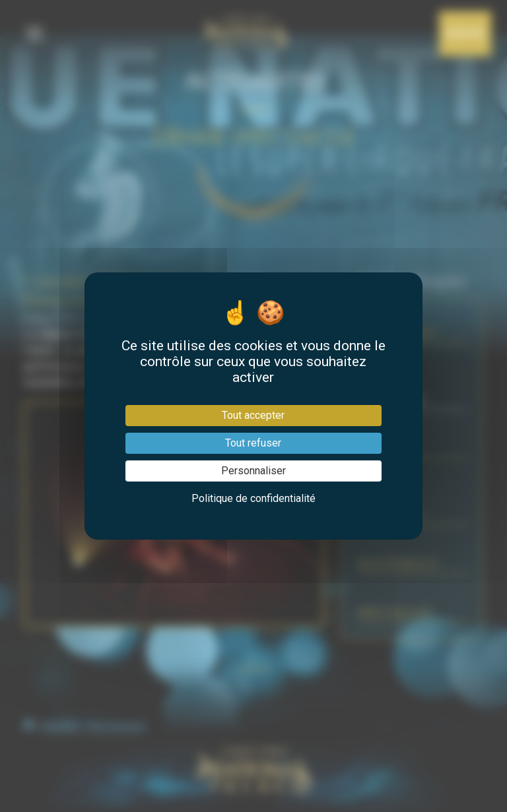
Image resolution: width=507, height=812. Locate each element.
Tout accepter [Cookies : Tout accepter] (253, 415)
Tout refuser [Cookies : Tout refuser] (253, 443)
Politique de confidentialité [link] (253, 498)
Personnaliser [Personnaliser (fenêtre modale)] (253, 471)
